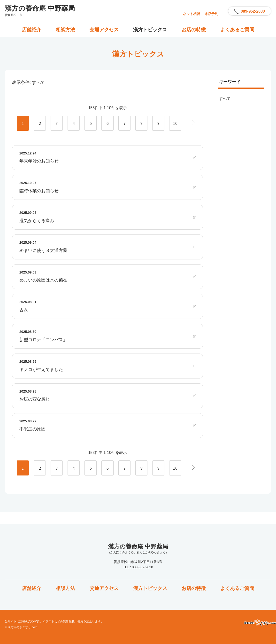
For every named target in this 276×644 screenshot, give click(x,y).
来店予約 (211, 14)
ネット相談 (192, 14)
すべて (225, 99)
